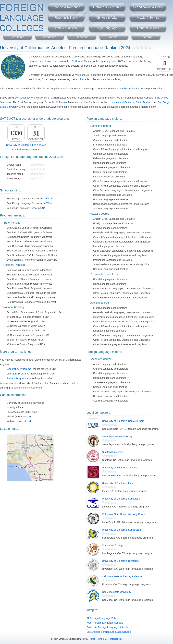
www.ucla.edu (24, 421)
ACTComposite (36, 133)
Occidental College (113, 545)
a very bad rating (126, 88)
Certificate (17, 37)
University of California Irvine (118, 483)
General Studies (148, 28)
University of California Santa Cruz (121, 530)
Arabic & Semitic (148, 18)
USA (43, 208)
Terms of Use (103, 639)
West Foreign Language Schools (105, 623)
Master (114, 37)
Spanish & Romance (66, 7)
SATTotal (16, 133)
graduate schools (18, 388)
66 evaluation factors (23, 98)
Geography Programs (19, 369)
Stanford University (113, 452)
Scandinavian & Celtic (148, 7)
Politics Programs (17, 378)
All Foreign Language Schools (103, 618)
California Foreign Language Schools (107, 627)
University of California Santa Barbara (131, 102)
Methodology (116, 639)
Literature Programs (18, 374)
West (49, 203)
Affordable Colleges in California (96, 79)
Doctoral (146, 37)
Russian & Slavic (66, 18)
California (77, 61)
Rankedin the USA (164, 63)
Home (92, 639)
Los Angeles (64, 61)
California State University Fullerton (122, 576)
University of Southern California (120, 467)
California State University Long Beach (124, 514)
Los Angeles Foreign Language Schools (109, 632)
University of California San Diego (121, 499)
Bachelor (82, 37)
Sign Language (107, 28)
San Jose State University (117, 592)
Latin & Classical (66, 28)
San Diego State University (117, 436)
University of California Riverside (120, 561)
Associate (50, 37)
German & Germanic (107, 7)
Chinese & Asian (107, 18)
